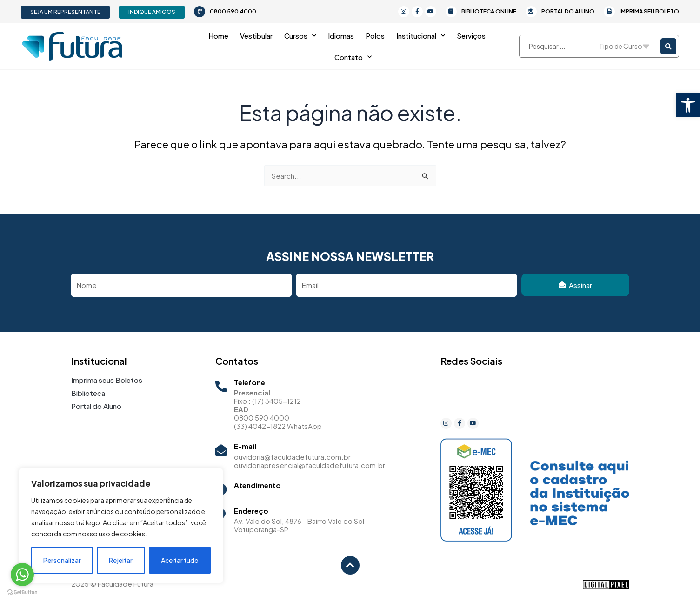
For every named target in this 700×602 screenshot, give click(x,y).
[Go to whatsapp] (22, 575)
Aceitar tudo (180, 560)
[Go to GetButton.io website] (22, 592)
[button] (688, 105)
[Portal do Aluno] (531, 12)
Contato (353, 57)
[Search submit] (668, 46)
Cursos (300, 36)
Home (218, 36)
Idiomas (341, 36)
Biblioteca (88, 393)
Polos (375, 36)
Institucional (421, 36)
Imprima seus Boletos (107, 380)
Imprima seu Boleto (649, 11)
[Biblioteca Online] (451, 12)
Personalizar (62, 560)
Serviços (471, 36)
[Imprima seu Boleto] (609, 12)
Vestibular (256, 36)
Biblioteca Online (489, 11)
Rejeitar (121, 560)
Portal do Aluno (568, 11)
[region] (121, 526)
